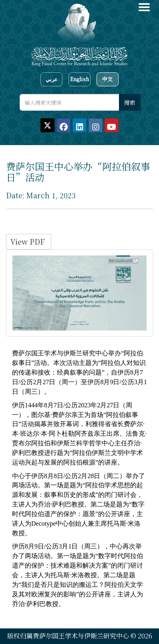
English (79, 79)
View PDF (29, 241)
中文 (107, 79)
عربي (52, 79)
